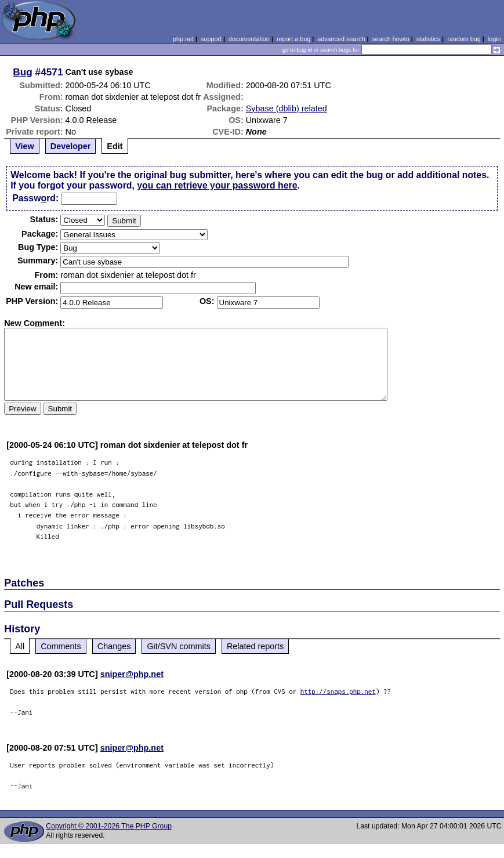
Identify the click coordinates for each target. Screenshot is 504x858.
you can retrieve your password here (217, 185)
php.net (183, 39)
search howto (390, 39)
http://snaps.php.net (338, 691)
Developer (71, 146)
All (20, 646)
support (211, 39)
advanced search (341, 39)
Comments (61, 646)
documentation (249, 39)
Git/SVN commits (179, 646)
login (494, 39)
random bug (464, 39)
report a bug (293, 39)
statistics (428, 39)
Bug (23, 72)
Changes (114, 646)
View (25, 146)
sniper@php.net (132, 674)
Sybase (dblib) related (287, 108)
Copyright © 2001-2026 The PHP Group (109, 826)
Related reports (255, 646)
